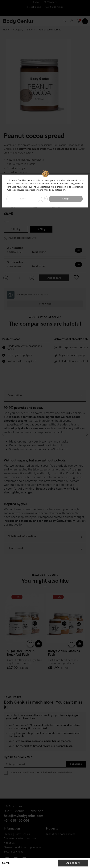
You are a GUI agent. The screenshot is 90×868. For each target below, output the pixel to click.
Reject (23, 199)
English (37, 2)
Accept (66, 199)
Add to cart (73, 863)
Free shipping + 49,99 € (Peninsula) (45, 7)
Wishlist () (51, 2)
